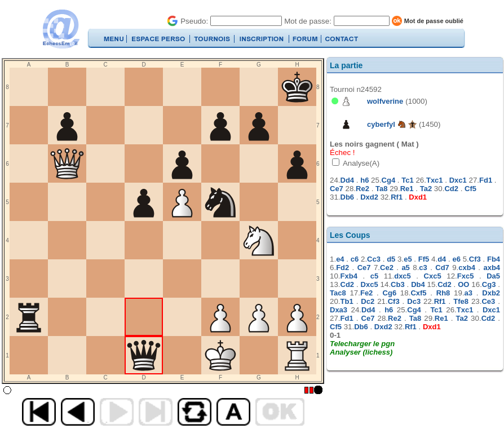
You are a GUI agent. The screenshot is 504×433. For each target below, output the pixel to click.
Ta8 (381, 189)
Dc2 (368, 301)
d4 (442, 259)
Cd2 (451, 189)
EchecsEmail (61, 29)
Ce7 (337, 189)
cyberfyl (381, 124)
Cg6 (390, 293)
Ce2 (387, 268)
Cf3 (475, 259)
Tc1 (407, 180)
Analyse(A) (360, 163)
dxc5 (403, 276)
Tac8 (338, 293)
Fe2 (366, 293)
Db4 (418, 284)
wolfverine (385, 101)
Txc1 (435, 180)
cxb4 (467, 268)
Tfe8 (461, 301)
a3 (468, 293)
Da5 (493, 276)
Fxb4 (349, 276)
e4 (340, 259)
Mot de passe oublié (434, 21)
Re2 (362, 189)
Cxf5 (418, 293)
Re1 (407, 189)
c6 (355, 259)
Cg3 (489, 284)
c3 (423, 268)
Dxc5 (370, 284)
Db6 (348, 197)
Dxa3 (339, 310)
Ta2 (426, 189)
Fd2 (342, 268)
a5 (405, 268)
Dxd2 (369, 197)
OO (463, 284)
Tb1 (347, 301)
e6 (457, 259)
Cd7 (442, 268)
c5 (374, 276)
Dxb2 (491, 293)
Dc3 (414, 301)
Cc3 (374, 259)
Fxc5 (466, 276)
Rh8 (443, 293)
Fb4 (494, 259)
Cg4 (389, 180)
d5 (391, 259)
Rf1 (397, 197)
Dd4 (348, 180)
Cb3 (398, 284)
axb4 (492, 268)
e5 (408, 259)
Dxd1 (418, 197)
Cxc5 (433, 276)
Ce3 (488, 301)
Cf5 (470, 189)
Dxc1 (458, 180)
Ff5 (424, 259)
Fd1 (486, 180)
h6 (364, 180)
